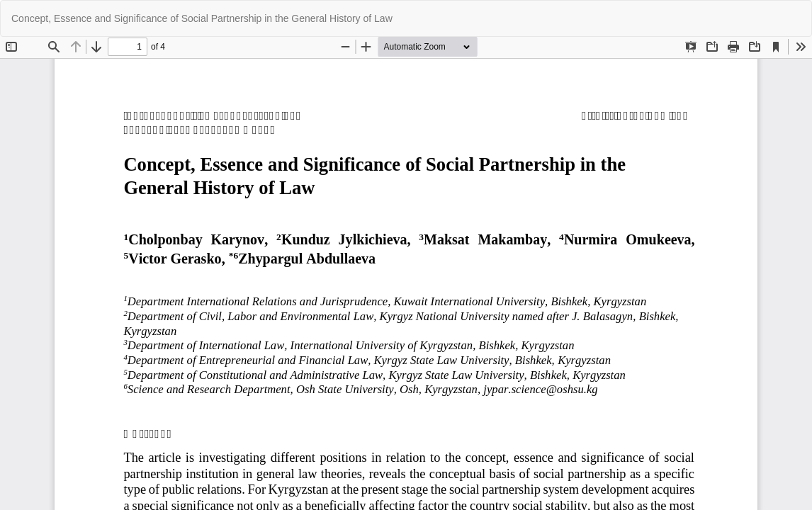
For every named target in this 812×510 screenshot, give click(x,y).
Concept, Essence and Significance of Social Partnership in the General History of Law (202, 18)
